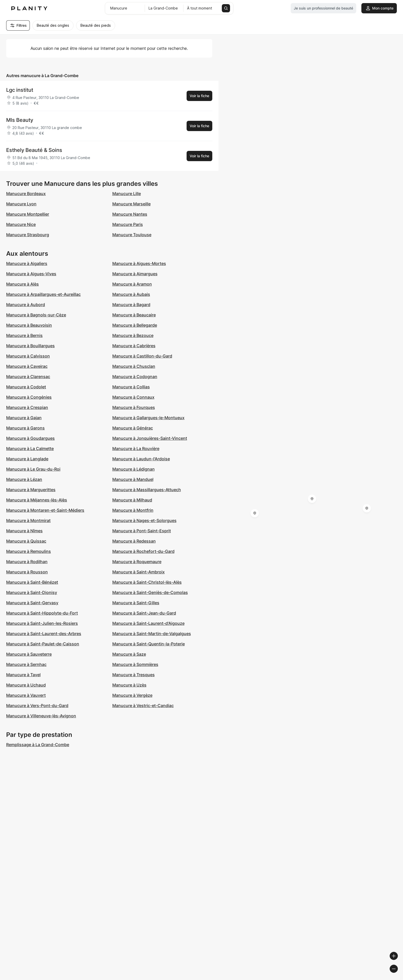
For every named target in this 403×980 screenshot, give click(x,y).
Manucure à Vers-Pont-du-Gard (37, 706)
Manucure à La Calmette (30, 448)
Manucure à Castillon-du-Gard (142, 356)
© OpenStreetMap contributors (375, 978)
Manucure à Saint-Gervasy (32, 603)
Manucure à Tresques (134, 675)
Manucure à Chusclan (134, 366)
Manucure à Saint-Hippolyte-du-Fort (42, 613)
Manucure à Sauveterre (29, 654)
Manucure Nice (21, 224)
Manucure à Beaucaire (134, 315)
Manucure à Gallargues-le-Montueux (148, 418)
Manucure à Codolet (26, 387)
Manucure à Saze (129, 654)
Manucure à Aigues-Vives (31, 274)
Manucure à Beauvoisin (29, 325)
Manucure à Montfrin (133, 510)
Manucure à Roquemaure (137, 562)
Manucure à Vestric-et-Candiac (143, 706)
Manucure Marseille (131, 204)
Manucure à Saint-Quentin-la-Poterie (149, 644)
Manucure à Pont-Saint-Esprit (142, 531)
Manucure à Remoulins (29, 551)
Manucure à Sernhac (26, 664)
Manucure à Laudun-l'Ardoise (141, 459)
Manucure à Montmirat (28, 520)
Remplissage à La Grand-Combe (38, 745)
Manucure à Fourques (134, 407)
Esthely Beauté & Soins (34, 150)
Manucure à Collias (131, 387)
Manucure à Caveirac (27, 366)
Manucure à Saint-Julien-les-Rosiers (42, 623)
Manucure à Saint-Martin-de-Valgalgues (152, 634)
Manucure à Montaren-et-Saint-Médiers (45, 510)
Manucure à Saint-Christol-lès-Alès (147, 582)
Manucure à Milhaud (132, 500)
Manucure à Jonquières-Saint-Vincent (150, 438)
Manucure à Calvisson (28, 356)
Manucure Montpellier (28, 214)
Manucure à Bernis (24, 335)
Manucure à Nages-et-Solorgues (144, 520)
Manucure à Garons (25, 428)
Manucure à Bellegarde (135, 325)
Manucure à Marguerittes (31, 490)
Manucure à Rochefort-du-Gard (143, 551)
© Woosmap (306, 978)
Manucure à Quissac (26, 541)
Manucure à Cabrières (134, 346)
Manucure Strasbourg (28, 235)
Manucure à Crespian (27, 407)
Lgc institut (20, 90)
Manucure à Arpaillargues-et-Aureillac (43, 294)
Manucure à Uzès (129, 685)
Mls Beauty (20, 120)
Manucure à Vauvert (26, 695)
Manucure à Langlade (27, 459)
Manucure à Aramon (132, 284)
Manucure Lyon (21, 204)
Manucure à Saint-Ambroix (139, 572)
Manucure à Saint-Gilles (136, 603)
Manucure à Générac (133, 428)
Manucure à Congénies (29, 397)
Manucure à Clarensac (28, 377)
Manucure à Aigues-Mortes (139, 263)
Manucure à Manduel (133, 479)
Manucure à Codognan (135, 377)
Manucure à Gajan (24, 418)
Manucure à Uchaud (26, 685)
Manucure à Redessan (134, 541)
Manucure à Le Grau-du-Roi (33, 469)
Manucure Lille (127, 194)
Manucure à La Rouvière (136, 448)
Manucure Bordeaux (26, 194)
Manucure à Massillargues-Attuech (147, 490)
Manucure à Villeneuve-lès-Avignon (41, 716)
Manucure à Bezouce (133, 335)
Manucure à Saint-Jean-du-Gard (144, 613)
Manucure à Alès (22, 284)
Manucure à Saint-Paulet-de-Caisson (43, 644)
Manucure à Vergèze (132, 695)
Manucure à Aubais (131, 294)
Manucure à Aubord (26, 305)
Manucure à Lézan (24, 479)
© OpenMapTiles (332, 978)
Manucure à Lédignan (134, 469)
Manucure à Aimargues (135, 274)
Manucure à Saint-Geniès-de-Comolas (150, 592)
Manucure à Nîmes (24, 531)
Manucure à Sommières (135, 664)
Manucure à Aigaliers (27, 263)
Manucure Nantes (130, 214)
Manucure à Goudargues (30, 438)
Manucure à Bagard (131, 305)
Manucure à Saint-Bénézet (32, 582)
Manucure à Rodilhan (27, 562)
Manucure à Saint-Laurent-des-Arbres (44, 634)
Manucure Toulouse (132, 235)
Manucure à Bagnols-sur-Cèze (36, 315)
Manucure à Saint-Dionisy (32, 592)
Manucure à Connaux (133, 397)
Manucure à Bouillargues (30, 346)
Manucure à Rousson (27, 572)
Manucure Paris (128, 224)
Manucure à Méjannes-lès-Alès (37, 500)
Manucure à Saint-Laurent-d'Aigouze (148, 623)
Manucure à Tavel (23, 675)
